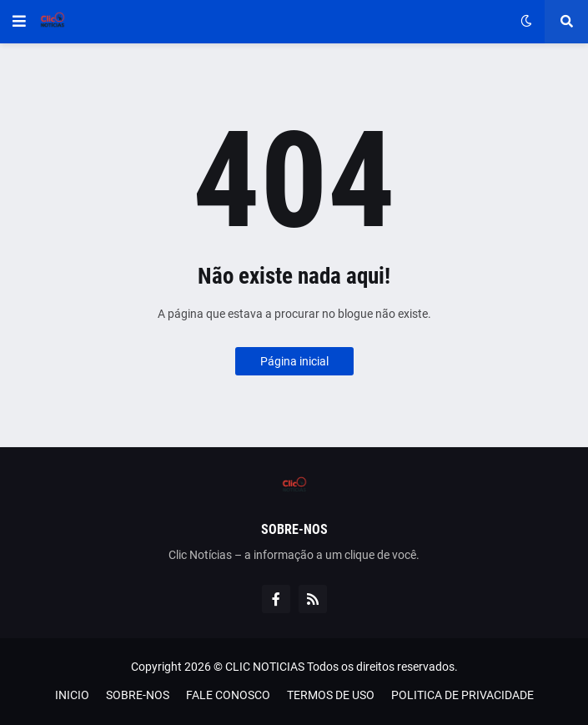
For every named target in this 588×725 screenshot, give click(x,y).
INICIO (72, 695)
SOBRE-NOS (138, 695)
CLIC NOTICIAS (265, 667)
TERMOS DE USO (331, 695)
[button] (19, 22)
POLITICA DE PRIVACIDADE (462, 695)
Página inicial (294, 361)
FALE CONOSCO (228, 695)
